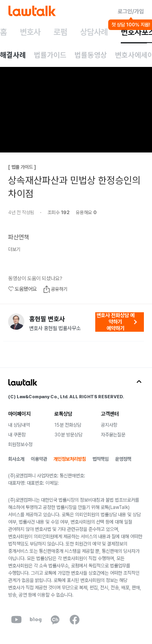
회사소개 (16, 459)
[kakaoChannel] (55, 620)
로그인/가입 (131, 11)
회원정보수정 (20, 444)
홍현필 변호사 (47, 319)
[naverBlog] (36, 620)
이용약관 (39, 459)
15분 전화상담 (68, 425)
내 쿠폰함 (17, 435)
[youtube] (16, 620)
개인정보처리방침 (70, 459)
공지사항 (109, 425)
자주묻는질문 (113, 435)
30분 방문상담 (68, 435)
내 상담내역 (19, 425)
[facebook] (75, 620)
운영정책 (123, 459)
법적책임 (101, 459)
